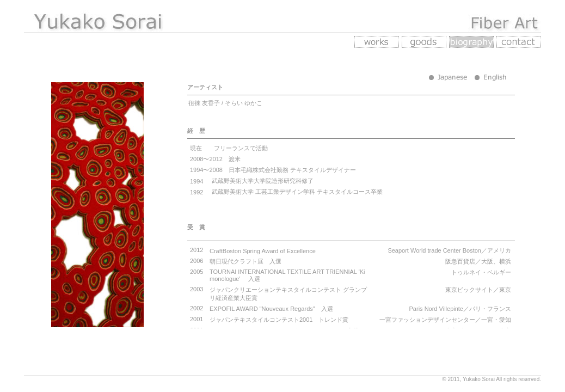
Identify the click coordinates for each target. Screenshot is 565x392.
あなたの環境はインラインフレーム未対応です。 (364, 206)
